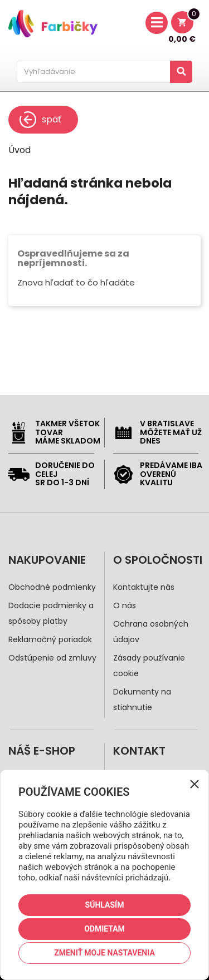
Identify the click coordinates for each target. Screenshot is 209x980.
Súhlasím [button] (105, 905)
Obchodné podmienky (52, 587)
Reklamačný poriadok (50, 639)
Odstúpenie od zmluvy (52, 658)
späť (40, 120)
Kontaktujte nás (144, 587)
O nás (125, 605)
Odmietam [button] (104, 929)
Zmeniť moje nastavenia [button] (104, 953)
